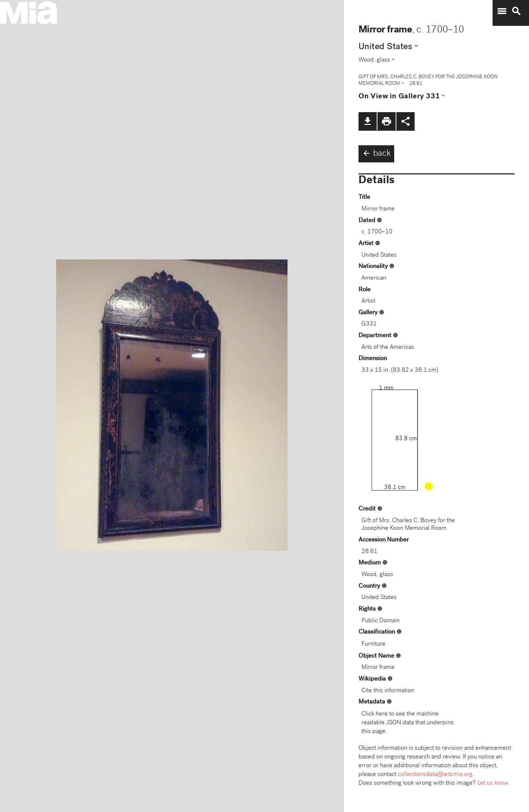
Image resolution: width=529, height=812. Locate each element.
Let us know (493, 783)
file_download (368, 121)
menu (502, 11)
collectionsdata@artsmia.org (435, 775)
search (516, 11)
